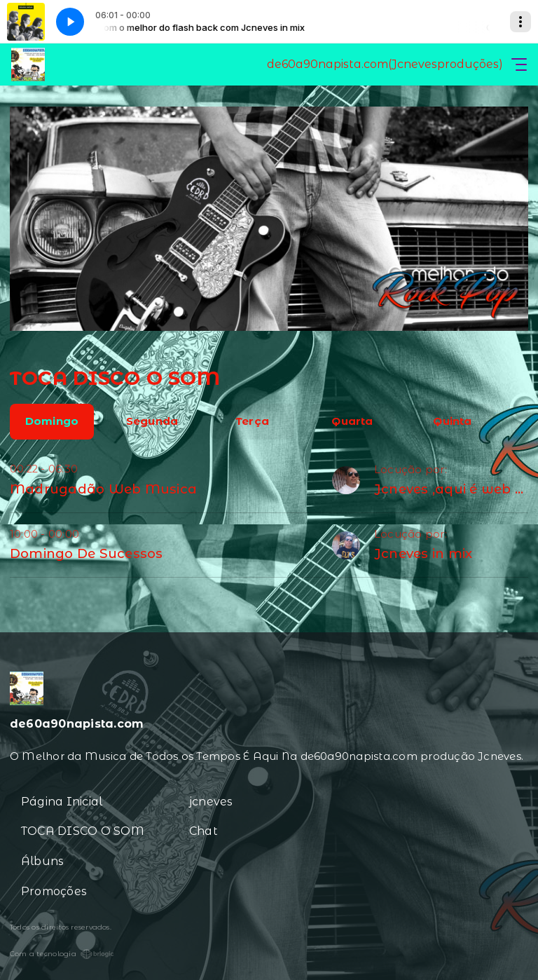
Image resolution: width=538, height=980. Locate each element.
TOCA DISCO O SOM (83, 831)
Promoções (54, 891)
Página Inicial (62, 802)
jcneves (211, 802)
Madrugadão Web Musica (103, 489)
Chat (204, 831)
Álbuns (42, 861)
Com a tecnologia (62, 954)
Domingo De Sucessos (87, 553)
